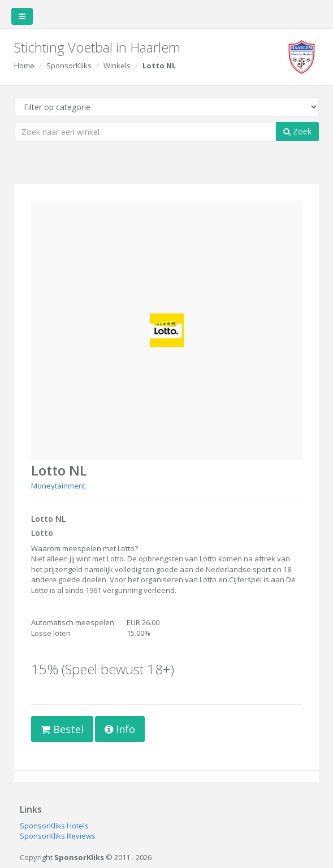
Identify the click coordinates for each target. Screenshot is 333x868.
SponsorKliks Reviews (58, 836)
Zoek (297, 131)
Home (24, 66)
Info (120, 729)
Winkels (117, 66)
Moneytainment (58, 486)
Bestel (62, 729)
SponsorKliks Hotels (54, 826)
